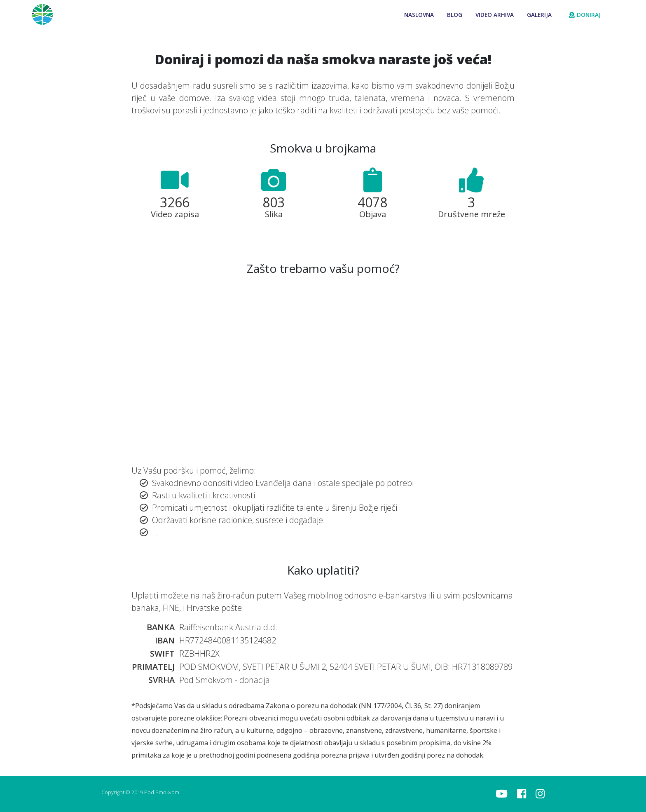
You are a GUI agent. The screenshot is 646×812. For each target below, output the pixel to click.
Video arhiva (495, 15)
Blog (455, 15)
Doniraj (585, 15)
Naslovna (419, 15)
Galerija (539, 15)
